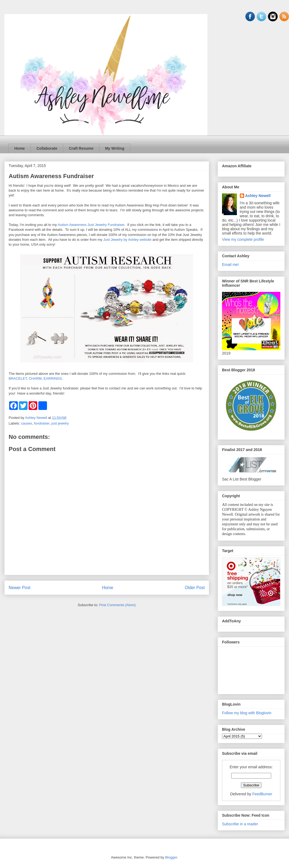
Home (20, 148)
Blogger (171, 857)
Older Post (195, 588)
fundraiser (42, 423)
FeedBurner (262, 794)
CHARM (35, 378)
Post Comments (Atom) (117, 605)
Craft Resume (81, 148)
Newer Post (20, 588)
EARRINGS (53, 378)
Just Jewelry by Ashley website (127, 240)
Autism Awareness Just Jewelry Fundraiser (91, 225)
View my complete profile (243, 239)
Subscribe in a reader (240, 824)
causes (27, 423)
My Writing (115, 148)
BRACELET (18, 378)
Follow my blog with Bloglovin (247, 713)
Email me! (230, 265)
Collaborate (47, 148)
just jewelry (60, 423)
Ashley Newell (258, 196)
